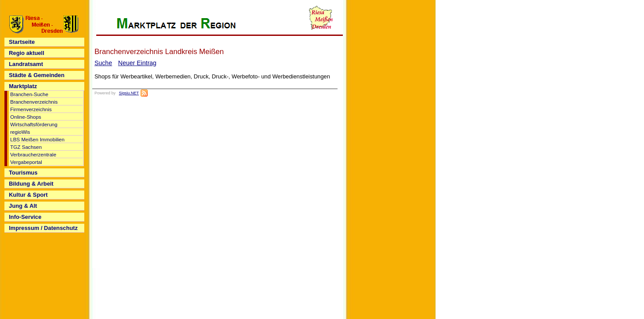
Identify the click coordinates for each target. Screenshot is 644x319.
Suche (103, 63)
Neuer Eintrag (137, 63)
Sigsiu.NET (129, 93)
